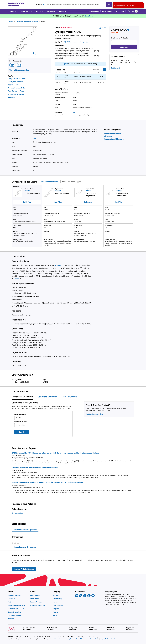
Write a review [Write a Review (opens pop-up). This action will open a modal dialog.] (72, 42)
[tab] (12, 21)
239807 (17, 278)
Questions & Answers (17, 94)
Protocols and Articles (17, 88)
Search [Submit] (22, 432)
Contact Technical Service (24, 569)
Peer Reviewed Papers (17, 91)
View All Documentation (19, 70)
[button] (93, 11)
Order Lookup (107, 11)
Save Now (89, 16)
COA (12, 65)
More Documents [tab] (69, 397)
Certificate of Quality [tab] (47, 397)
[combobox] (74, 4)
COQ (19, 65)
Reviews (11, 97)
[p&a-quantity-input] (124, 42)
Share (103, 28)
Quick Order (120, 11)
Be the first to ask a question (25, 530)
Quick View (27, 202)
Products (10, 21)
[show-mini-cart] (133, 11)
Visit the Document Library (95, 414)
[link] (114, 139)
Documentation (14, 85)
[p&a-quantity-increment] (135, 42)
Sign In (65, 64)
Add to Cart (124, 47)
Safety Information (16, 82)
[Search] (109, 4)
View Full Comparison (49, 182)
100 (74, 112)
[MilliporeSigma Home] (16, 5)
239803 (58, 265)
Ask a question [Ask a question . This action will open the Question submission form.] (84, 42)
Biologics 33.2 (17, 513)
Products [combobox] (39, 4)
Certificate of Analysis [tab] (23, 397)
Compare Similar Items (17, 79)
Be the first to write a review (26, 547)
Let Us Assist (116, 68)
